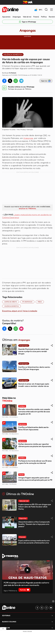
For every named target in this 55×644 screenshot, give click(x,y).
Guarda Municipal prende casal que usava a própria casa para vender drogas (33, 351)
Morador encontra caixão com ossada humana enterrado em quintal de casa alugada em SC (34, 411)
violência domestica (11, 306)
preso (40, 302)
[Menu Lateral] (52, 10)
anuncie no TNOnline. (28, 208)
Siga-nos (46, 81)
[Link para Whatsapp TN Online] (27, 22)
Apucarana (6, 17)
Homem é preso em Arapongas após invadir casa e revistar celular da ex (34, 385)
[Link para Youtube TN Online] (51, 608)
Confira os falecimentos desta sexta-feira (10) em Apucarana (34, 428)
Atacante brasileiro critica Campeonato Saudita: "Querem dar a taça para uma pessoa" (34, 524)
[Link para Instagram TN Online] (46, 608)
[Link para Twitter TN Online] (42, 608)
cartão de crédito (11, 302)
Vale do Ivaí (27, 17)
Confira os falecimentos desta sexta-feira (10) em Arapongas (34, 368)
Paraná (36, 17)
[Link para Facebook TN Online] (37, 608)
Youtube (24, 590)
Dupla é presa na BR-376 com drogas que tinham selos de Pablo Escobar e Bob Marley (35, 507)
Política (44, 17)
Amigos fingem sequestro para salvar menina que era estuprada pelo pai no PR (35, 479)
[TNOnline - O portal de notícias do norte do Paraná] (10, 10)
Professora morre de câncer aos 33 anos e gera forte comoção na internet (35, 462)
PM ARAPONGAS (27, 302)
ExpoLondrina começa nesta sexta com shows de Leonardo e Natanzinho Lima (34, 542)
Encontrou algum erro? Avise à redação (20, 311)
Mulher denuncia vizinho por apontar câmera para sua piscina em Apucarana (35, 445)
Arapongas (17, 17)
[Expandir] (52, 615)
